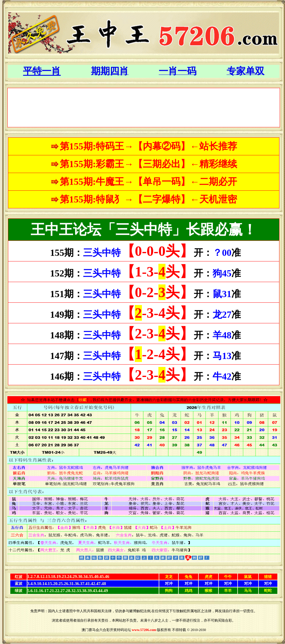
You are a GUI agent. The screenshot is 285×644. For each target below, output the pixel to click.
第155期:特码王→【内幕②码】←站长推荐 (149, 146)
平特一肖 (42, 71)
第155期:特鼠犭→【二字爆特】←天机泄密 (149, 199)
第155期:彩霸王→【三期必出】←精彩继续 (149, 164)
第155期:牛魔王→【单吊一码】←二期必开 (149, 182)
